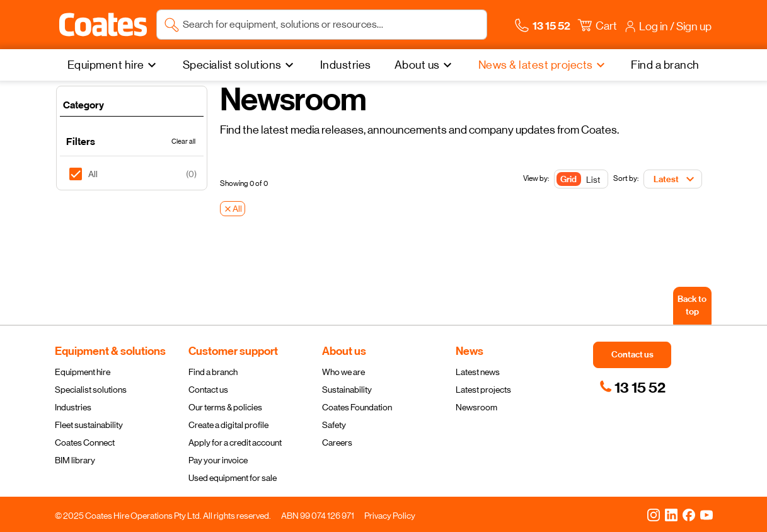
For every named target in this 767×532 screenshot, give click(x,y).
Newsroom (476, 407)
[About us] (425, 65)
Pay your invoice (218, 460)
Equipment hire (83, 372)
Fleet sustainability (89, 425)
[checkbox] (80, 174)
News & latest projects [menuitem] (536, 65)
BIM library (75, 460)
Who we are (343, 372)
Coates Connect (85, 442)
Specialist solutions (91, 390)
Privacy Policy (390, 516)
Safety (334, 425)
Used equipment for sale (233, 478)
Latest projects (483, 390)
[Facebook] (689, 514)
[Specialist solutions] (240, 65)
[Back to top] (692, 306)
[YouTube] (706, 514)
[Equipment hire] (113, 65)
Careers (337, 442)
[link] (632, 388)
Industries (73, 407)
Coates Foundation (357, 407)
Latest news (478, 372)
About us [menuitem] (417, 65)
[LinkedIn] (671, 514)
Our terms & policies (225, 407)
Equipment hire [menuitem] (106, 65)
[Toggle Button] (581, 180)
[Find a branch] (665, 65)
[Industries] (346, 65)
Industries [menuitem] (346, 65)
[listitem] (132, 174)
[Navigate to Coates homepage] (103, 25)
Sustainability (347, 390)
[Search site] (331, 25)
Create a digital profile (228, 425)
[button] (103, 25)
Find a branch (213, 372)
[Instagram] (654, 514)
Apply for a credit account (235, 442)
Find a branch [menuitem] (665, 65)
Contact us (208, 390)
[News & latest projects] (543, 65)
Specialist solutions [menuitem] (232, 65)
